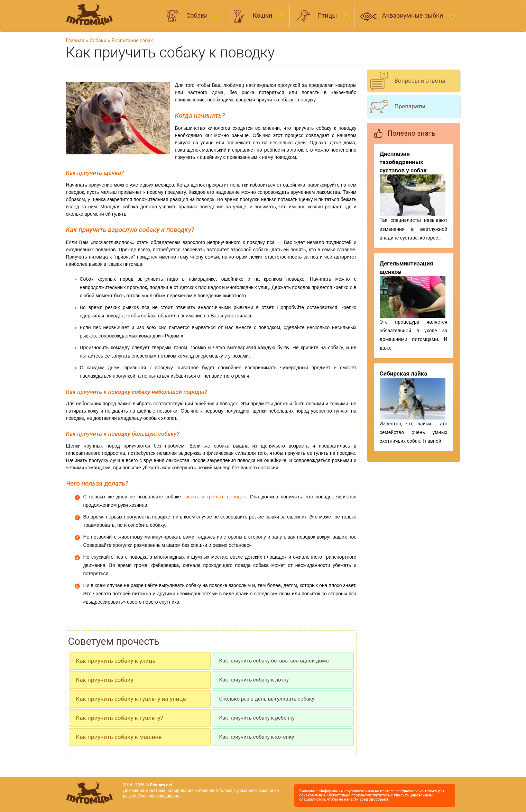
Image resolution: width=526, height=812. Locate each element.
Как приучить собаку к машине (119, 737)
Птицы (328, 15)
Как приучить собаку (105, 680)
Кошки (263, 15)
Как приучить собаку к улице (116, 661)
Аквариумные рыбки (413, 15)
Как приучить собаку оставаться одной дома (274, 661)
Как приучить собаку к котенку (257, 737)
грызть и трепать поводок (215, 497)
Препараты (410, 106)
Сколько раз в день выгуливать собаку (267, 699)
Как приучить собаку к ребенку (257, 718)
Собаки (198, 15)
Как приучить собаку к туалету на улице (131, 699)
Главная (75, 40)
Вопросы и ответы (420, 81)
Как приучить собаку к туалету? (120, 718)
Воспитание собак (132, 40)
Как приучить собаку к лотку (254, 680)
